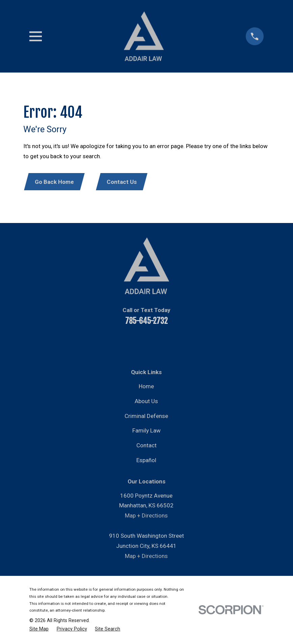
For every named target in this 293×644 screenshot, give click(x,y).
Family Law (146, 431)
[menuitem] (39, 630)
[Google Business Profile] (192, 343)
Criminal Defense (146, 416)
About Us (146, 402)
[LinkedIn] (137, 343)
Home (146, 387)
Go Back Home (55, 182)
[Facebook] (101, 343)
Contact (146, 446)
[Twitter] (156, 343)
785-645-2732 (146, 321)
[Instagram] (174, 343)
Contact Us (123, 182)
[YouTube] (119, 343)
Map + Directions (146, 516)
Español (146, 461)
